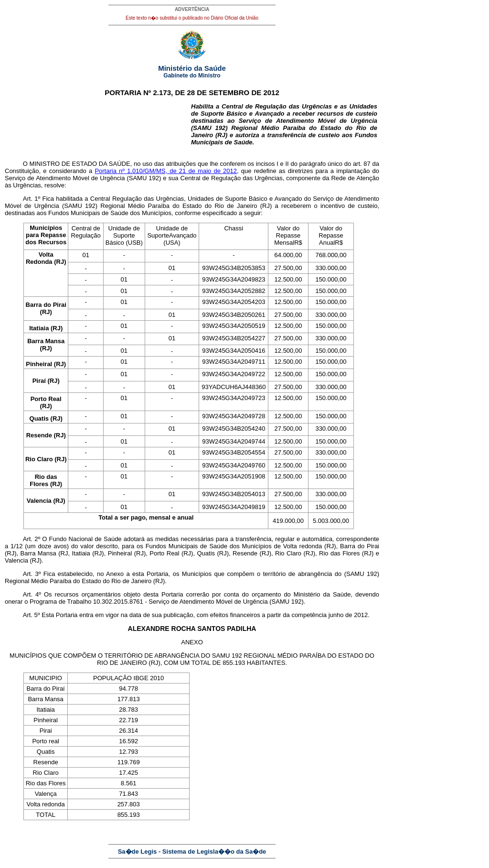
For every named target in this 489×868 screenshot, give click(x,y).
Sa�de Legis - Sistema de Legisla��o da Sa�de (192, 852)
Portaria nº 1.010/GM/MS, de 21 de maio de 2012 (166, 171)
